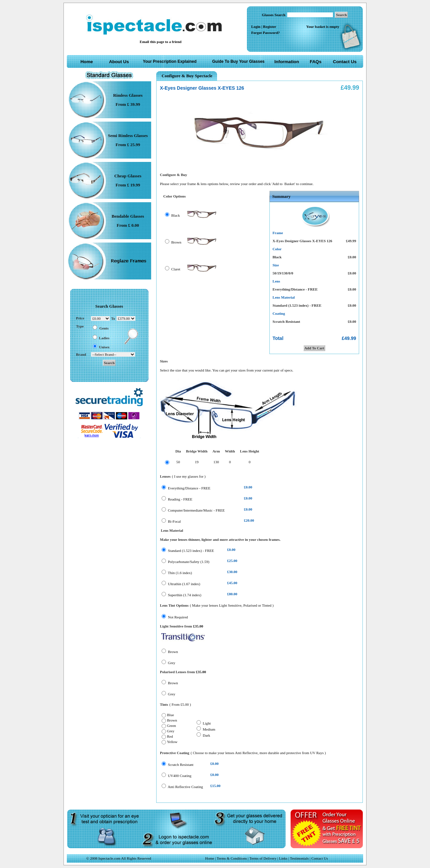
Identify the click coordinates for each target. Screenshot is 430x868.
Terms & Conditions (232, 858)
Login (256, 27)
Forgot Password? (266, 33)
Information (287, 62)
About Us (119, 62)
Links (283, 858)
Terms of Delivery (263, 858)
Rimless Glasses (128, 95)
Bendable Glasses (128, 216)
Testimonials (299, 858)
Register (270, 27)
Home (87, 62)
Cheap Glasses (128, 176)
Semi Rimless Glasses (128, 136)
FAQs (316, 62)
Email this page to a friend (161, 42)
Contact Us (345, 62)
